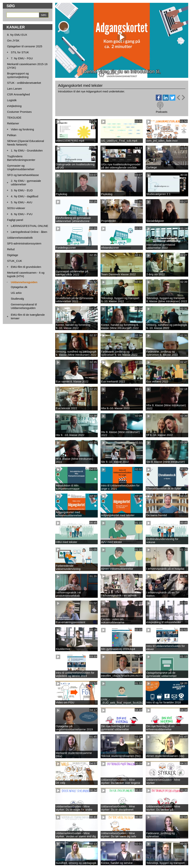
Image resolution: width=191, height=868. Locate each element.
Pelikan (12, 135)
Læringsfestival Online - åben (29, 232)
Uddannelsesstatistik (20, 238)
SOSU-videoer (16, 208)
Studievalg (17, 299)
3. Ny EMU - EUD (22, 190)
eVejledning (14, 106)
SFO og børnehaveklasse (23, 175)
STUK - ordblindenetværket (24, 83)
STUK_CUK (15, 261)
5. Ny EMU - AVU (22, 202)
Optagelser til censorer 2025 (25, 46)
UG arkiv (16, 293)
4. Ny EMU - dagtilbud (25, 196)
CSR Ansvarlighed (18, 94)
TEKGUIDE (14, 118)
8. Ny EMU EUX (17, 35)
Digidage (13, 255)
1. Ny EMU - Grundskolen (27, 150)
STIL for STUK (20, 52)
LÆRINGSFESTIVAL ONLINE (29, 226)
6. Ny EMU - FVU (22, 214)
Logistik (12, 100)
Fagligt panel (15, 220)
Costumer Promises (19, 112)
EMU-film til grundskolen (26, 267)
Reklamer (13, 123)
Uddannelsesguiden (24, 282)
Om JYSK (13, 40)
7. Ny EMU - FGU (22, 58)
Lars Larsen (14, 89)
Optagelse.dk (19, 287)
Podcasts (162, 112)
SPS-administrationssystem (24, 243)
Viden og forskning (22, 129)
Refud (11, 249)
